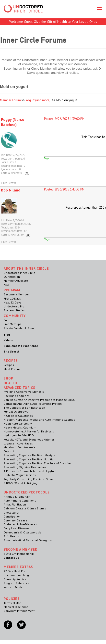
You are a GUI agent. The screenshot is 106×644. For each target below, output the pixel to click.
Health (10, 383)
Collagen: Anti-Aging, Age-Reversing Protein (33, 404)
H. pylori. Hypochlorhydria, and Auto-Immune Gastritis (39, 420)
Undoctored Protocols (27, 492)
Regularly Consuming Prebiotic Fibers (29, 479)
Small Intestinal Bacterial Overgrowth (29, 540)
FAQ (6, 284)
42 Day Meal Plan (15, 571)
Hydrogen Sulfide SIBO (19, 435)
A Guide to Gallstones (18, 416)
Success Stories (14, 310)
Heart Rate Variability (18, 423)
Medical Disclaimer (17, 607)
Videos (8, 340)
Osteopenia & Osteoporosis (22, 532)
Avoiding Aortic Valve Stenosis (24, 392)
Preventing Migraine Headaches (25, 467)
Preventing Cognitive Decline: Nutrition (29, 459)
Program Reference (17, 583)
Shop (8, 378)
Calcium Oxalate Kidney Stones (25, 508)
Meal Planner (13, 369)
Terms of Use (12, 603)
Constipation (12, 516)
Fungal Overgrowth (17, 411)
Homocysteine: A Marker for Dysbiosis (29, 431)
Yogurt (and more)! (39, 100)
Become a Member (16, 294)
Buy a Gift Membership (19, 554)
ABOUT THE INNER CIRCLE (26, 268)
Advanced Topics (19, 388)
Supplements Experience (21, 346)
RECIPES (11, 361)
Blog (7, 335)
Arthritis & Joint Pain (17, 497)
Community (15, 316)
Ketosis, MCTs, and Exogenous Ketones (29, 439)
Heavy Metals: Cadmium (20, 427)
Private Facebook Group (20, 328)
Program (12, 290)
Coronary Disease (15, 520)
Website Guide (13, 587)
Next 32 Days (12, 302)
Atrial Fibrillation (15, 504)
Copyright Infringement (19, 611)
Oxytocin (10, 451)
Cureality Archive (15, 579)
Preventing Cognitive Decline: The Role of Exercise (37, 463)
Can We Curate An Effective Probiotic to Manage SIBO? (40, 400)
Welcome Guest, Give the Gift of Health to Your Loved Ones (53, 22)
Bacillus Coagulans (17, 396)
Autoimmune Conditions (20, 500)
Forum (8, 320)
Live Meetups (12, 324)
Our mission (12, 277)
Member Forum (10, 100)
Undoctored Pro (14, 306)
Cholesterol (12, 512)
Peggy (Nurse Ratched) (13, 122)
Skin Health (11, 536)
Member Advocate (16, 281)
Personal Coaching (16, 575)
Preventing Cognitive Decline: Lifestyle (29, 455)
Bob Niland (11, 190)
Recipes (9, 365)
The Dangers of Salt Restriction (24, 408)
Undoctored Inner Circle (19, 273)
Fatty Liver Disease (16, 528)
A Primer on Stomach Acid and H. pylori (30, 471)
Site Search (12, 351)
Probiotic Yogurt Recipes (20, 475)
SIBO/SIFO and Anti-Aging (21, 483)
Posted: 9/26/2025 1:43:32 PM (64, 189)
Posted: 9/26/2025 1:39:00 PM (64, 119)
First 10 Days (12, 298)
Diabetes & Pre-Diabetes (20, 524)
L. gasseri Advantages (18, 443)
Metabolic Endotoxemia (19, 447)
